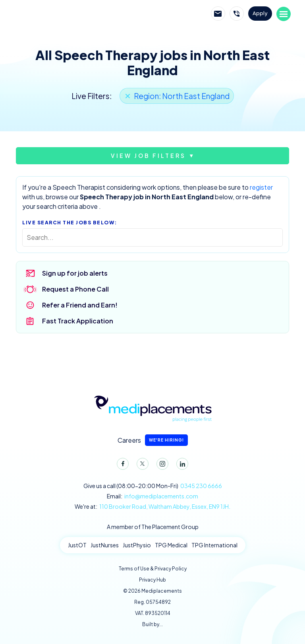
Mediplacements (56, 14)
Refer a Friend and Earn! (80, 305)
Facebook (121, 465)
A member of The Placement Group (153, 527)
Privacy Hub (152, 580)
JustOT (77, 545)
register (261, 187)
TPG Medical (171, 545)
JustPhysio (137, 545)
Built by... (152, 624)
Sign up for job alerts (75, 273)
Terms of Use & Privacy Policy (153, 569)
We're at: (152, 507)
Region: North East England (182, 96)
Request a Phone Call (75, 289)
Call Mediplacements (237, 14)
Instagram (161, 465)
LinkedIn (181, 465)
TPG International (214, 545)
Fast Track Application (78, 321)
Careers (153, 440)
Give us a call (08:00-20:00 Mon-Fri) (153, 486)
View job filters (148, 156)
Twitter (141, 465)
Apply (260, 13)
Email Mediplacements (218, 14)
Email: (152, 496)
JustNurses (105, 545)
